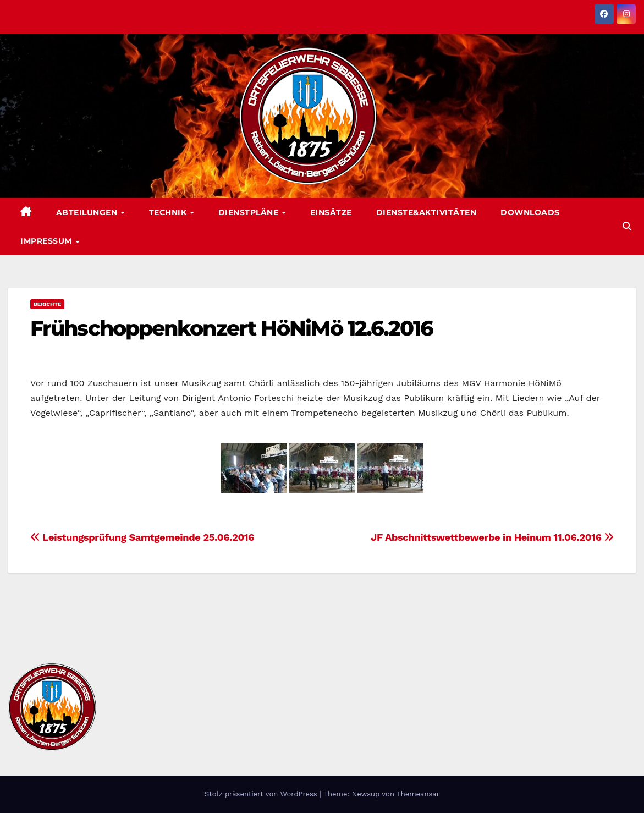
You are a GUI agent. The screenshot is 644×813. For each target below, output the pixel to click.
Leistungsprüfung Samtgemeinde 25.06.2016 (142, 537)
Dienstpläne (250, 212)
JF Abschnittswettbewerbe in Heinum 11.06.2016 (492, 537)
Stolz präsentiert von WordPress (262, 794)
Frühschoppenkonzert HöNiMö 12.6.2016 (232, 328)
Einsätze (331, 212)
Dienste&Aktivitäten (426, 212)
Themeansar (418, 794)
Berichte (47, 304)
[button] (627, 226)
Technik (169, 212)
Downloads (530, 212)
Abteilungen (88, 212)
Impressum (47, 241)
